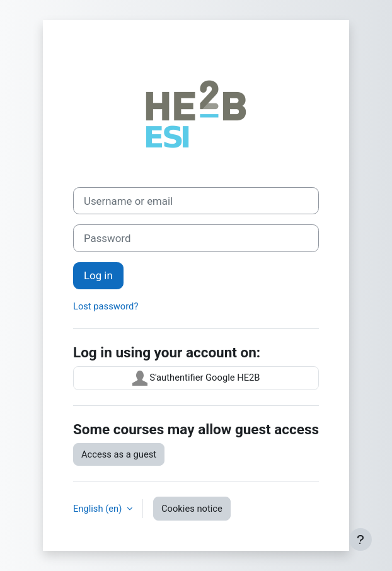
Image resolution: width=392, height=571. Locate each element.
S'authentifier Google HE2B (196, 378)
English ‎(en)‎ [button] (99, 509)
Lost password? (106, 306)
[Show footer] (360, 539)
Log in (98, 275)
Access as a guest (119, 454)
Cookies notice (192, 509)
